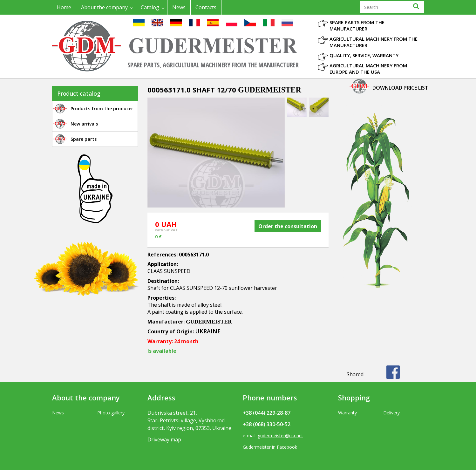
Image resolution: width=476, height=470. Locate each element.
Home (64, 7)
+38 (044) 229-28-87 (267, 413)
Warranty (347, 413)
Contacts (206, 7)
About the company (104, 7)
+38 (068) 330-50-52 (267, 424)
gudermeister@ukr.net (280, 436)
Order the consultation (288, 226)
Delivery (391, 413)
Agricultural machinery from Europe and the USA (368, 69)
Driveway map (164, 439)
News (179, 7)
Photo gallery (111, 413)
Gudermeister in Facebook (270, 447)
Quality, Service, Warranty (364, 55)
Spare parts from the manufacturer (357, 25)
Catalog (150, 7)
